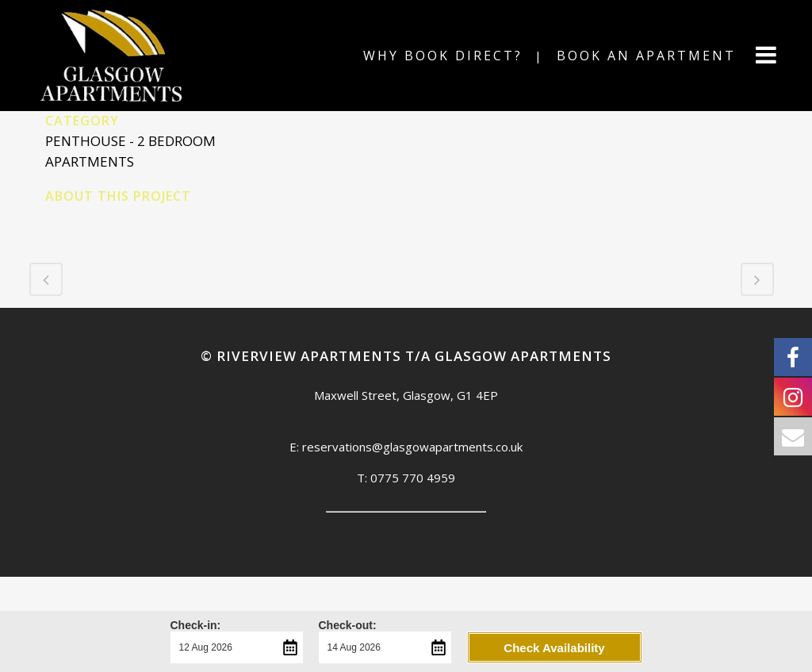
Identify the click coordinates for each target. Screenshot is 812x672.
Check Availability (554, 648)
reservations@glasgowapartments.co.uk (412, 447)
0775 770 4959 (413, 478)
